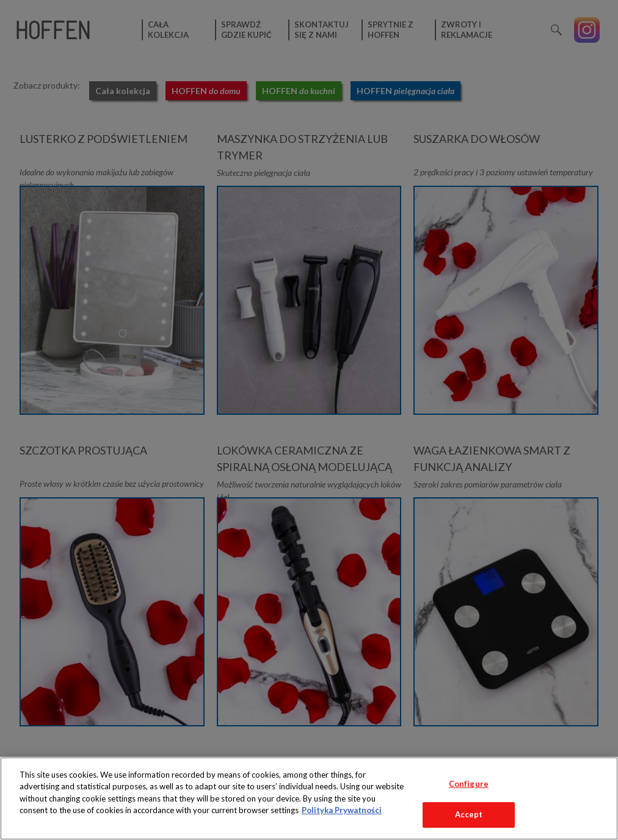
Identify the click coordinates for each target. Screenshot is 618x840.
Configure (469, 784)
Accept (469, 814)
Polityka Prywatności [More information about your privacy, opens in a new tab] (342, 810)
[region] (309, 798)
